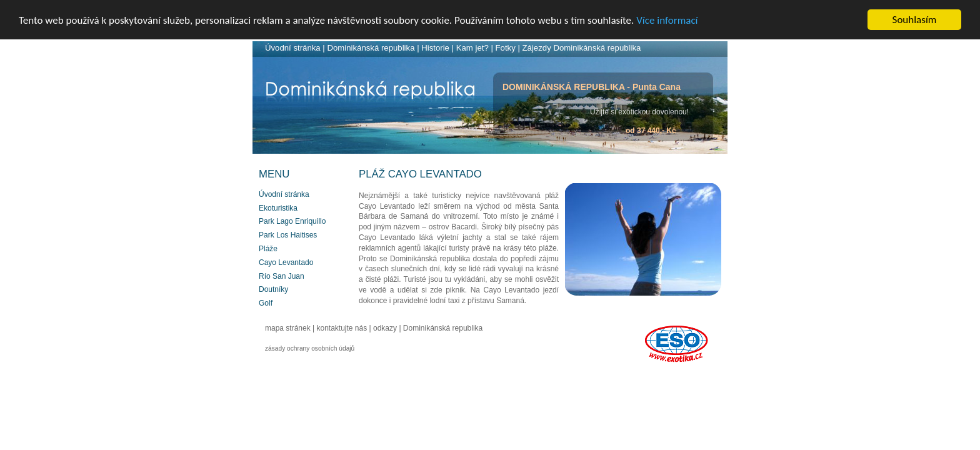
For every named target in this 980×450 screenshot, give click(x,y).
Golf (266, 303)
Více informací (667, 20)
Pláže (268, 249)
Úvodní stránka (293, 48)
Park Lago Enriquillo (292, 221)
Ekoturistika (278, 208)
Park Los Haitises (288, 235)
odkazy (385, 328)
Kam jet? (472, 48)
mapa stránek (288, 328)
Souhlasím (915, 20)
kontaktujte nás (342, 328)
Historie (435, 48)
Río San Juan (282, 276)
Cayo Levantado (286, 262)
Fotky (506, 48)
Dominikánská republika (371, 48)
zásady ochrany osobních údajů (310, 348)
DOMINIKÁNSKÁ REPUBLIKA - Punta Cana (592, 87)
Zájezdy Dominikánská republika (582, 48)
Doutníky (273, 289)
